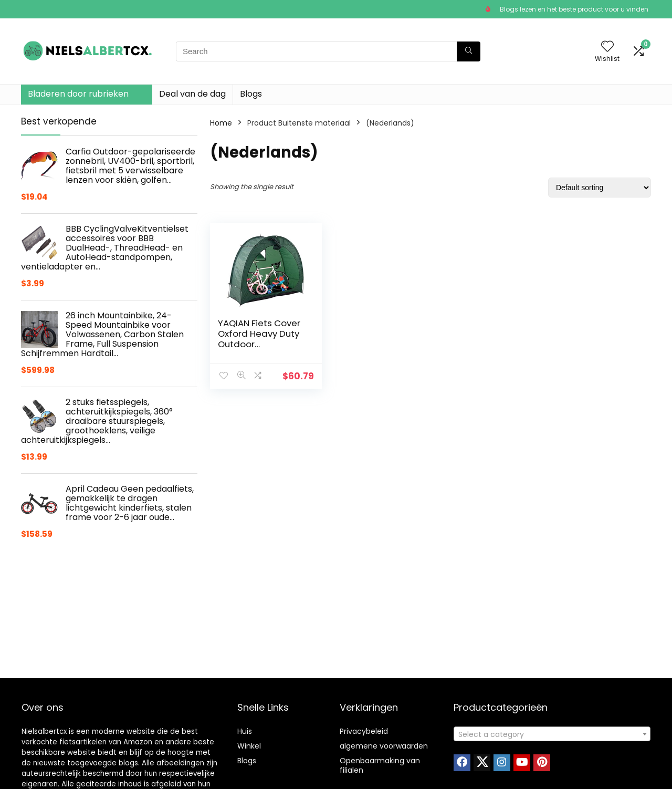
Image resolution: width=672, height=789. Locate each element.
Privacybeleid (364, 731)
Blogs (251, 94)
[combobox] (552, 734)
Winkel (249, 746)
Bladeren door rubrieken (78, 94)
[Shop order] (600, 188)
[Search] (469, 51)
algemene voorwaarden (384, 746)
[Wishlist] (607, 47)
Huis (245, 731)
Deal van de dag (192, 94)
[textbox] (552, 734)
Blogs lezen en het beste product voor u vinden (574, 9)
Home (221, 123)
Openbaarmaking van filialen (380, 765)
